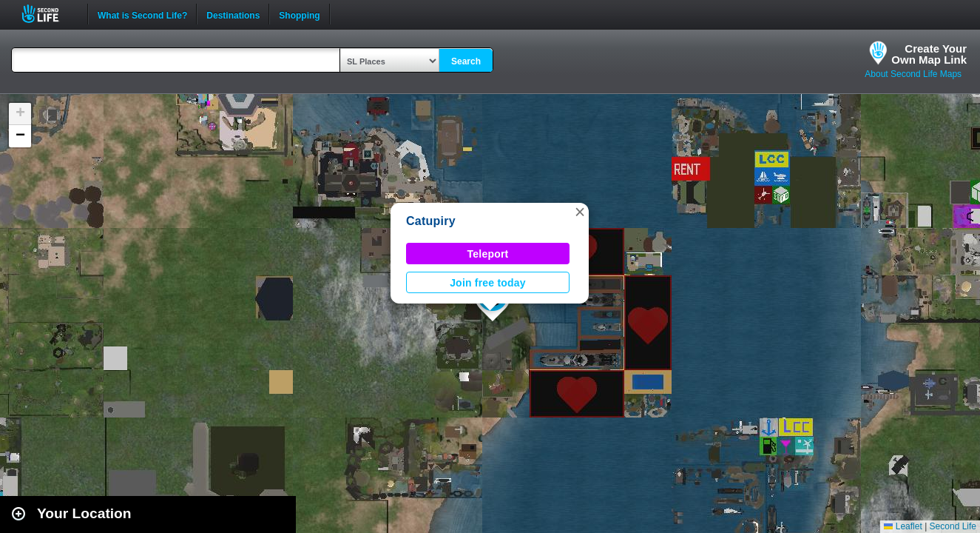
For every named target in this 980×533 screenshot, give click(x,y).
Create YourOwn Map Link (929, 54)
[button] (580, 212)
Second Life (48, 14)
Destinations (233, 14)
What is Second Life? (142, 14)
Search (466, 61)
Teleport (488, 254)
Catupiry (431, 221)
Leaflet (903, 526)
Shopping (299, 14)
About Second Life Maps (913, 74)
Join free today (488, 283)
